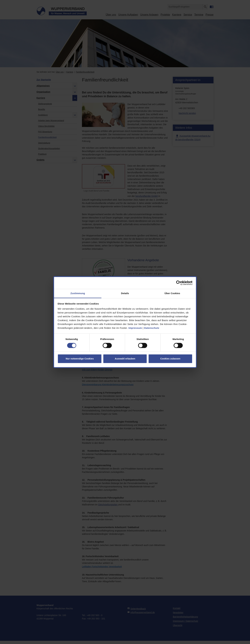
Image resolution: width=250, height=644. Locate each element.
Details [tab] (125, 293)
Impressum (135, 328)
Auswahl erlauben (125, 359)
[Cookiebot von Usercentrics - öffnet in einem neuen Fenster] (178, 283)
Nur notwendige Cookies (80, 359)
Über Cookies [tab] (172, 293)
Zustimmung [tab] (78, 293)
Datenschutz (152, 328)
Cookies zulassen (170, 359)
